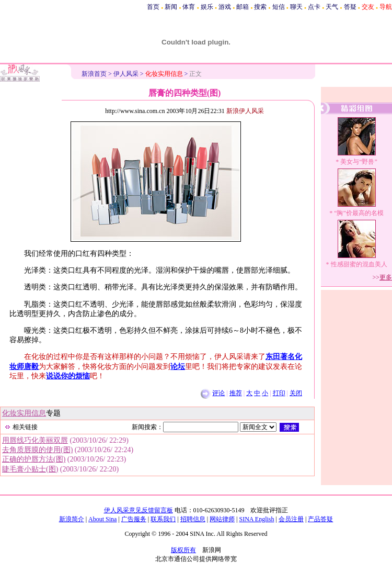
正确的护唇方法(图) (34, 459)
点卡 (314, 7)
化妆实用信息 (24, 413)
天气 (332, 7)
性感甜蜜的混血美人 (359, 264)
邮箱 (243, 7)
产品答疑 (320, 519)
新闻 (171, 7)
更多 (386, 277)
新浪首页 (94, 74)
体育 (189, 7)
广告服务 (134, 519)
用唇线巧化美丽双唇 (35, 440)
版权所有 (183, 550)
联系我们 (163, 519)
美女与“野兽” (359, 162)
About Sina (102, 519)
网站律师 (222, 519)
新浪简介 (72, 519)
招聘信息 (193, 519)
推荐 (236, 393)
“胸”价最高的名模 (359, 213)
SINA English (256, 519)
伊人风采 (126, 74)
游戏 (225, 7)
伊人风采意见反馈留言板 (139, 510)
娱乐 (207, 7)
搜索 (260, 7)
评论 (218, 393)
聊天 (296, 7)
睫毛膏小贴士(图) (30, 469)
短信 (279, 7)
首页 (153, 7)
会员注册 (291, 519)
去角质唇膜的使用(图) (37, 450)
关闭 (296, 393)
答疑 (350, 7)
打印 (279, 393)
